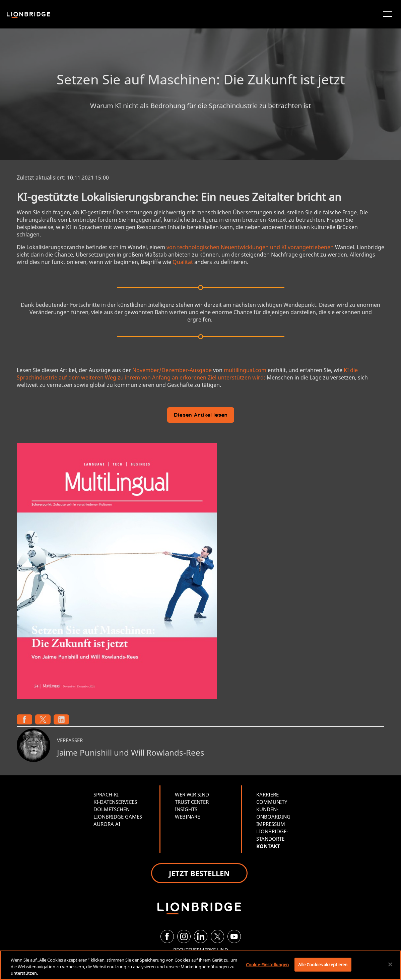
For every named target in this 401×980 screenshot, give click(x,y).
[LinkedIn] (201, 936)
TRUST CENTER (192, 802)
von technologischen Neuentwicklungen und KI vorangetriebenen (250, 247)
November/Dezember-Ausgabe (172, 370)
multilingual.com (245, 370)
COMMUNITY (272, 802)
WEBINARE (187, 817)
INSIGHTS (186, 809)
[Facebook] (167, 936)
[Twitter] (217, 936)
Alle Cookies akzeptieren (323, 964)
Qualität (183, 262)
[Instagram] (184, 936)
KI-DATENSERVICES (115, 802)
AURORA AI (107, 824)
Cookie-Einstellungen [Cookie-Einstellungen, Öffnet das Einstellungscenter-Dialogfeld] (268, 964)
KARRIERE (268, 794)
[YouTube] (234, 936)
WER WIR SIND (192, 794)
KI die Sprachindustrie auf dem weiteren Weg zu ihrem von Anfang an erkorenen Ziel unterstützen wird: (187, 374)
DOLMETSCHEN (112, 809)
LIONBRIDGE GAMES (118, 817)
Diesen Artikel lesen (201, 415)
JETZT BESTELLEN (199, 873)
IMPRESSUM (271, 824)
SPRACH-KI (106, 794)
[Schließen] (390, 964)
